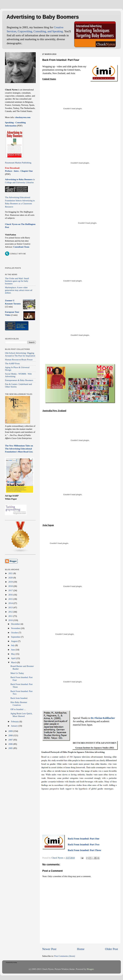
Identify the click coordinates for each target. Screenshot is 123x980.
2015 (11, 599)
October (15, 633)
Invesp (15, 962)
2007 (11, 740)
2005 (11, 748)
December (16, 624)
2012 (11, 612)
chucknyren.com (22, 117)
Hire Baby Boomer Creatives (19, 704)
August (14, 641)
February (15, 721)
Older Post (111, 949)
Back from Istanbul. (19, 698)
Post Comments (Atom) (65, 956)
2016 (11, 595)
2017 (11, 590)
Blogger (90, 969)
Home (81, 949)
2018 (11, 586)
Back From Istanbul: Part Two (84, 845)
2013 (11, 607)
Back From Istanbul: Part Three (84, 850)
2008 (11, 735)
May (13, 654)
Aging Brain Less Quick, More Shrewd (21, 715)
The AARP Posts (12, 363)
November (16, 628)
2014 (11, 603)
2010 (11, 620)
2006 (11, 744)
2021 (11, 573)
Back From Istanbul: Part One (84, 839)
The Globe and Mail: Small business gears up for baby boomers (17, 281)
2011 (11, 616)
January (15, 726)
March (14, 662)
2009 (11, 731)
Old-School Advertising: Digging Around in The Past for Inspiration (20, 354)
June (13, 650)
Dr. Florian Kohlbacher (103, 718)
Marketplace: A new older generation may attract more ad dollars (19, 290)
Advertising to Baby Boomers (43, 17)
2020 (11, 578)
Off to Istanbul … (18, 709)
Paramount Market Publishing (18, 163)
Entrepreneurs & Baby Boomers (19, 380)
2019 (11, 582)
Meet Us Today (17, 673)
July (13, 645)
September (16, 637)
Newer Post (49, 949)
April (14, 658)
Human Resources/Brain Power (19, 360)
